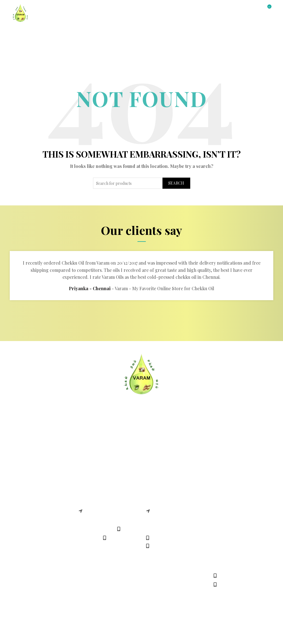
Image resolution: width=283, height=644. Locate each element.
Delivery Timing (162, 450)
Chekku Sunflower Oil (33, 512)
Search (176, 183)
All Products (95, 33)
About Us (129, 33)
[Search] (254, 9)
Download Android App (170, 458)
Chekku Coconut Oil (32, 503)
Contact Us (160, 33)
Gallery (190, 33)
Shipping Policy (94, 458)
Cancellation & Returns (102, 433)
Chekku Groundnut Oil (34, 486)
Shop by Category (51, 33)
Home (17, 33)
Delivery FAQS (25, 441)
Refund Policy (92, 450)
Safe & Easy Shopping (168, 433)
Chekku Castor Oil (30, 520)
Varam (129, 619)
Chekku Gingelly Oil (31, 494)
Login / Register (232, 10)
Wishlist (269, 7)
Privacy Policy (25, 458)
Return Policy (92, 441)
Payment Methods (164, 441)
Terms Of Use (25, 450)
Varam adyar (91, 496)
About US (21, 433)
